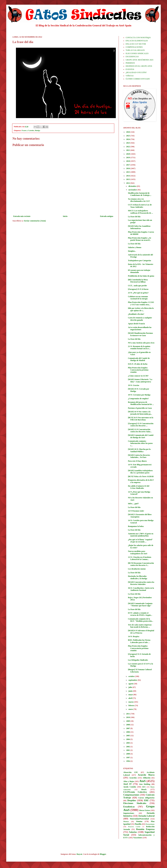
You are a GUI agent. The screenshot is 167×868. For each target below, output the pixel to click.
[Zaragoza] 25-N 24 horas (138, 289)
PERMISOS (130, 63)
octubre (132, 676)
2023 (128, 143)
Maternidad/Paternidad (139, 819)
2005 (128, 736)
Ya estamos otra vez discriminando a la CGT (139, 200)
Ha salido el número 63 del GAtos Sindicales (139, 487)
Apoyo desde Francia (136, 324)
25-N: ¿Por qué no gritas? (138, 293)
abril (131, 698)
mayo (131, 695)
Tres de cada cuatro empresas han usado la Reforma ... (140, 626)
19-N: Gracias (134, 385)
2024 (128, 139)
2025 (128, 136)
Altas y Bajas (129, 781)
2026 (128, 132)
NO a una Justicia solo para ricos (141, 343)
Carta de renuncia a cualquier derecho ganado (140, 319)
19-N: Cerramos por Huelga (139, 395)
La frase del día (134, 217)
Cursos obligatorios (146, 798)
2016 (128, 168)
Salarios (133, 832)
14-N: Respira (134, 636)
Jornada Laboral (146, 816)
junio (131, 691)
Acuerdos (133, 778)
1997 (128, 758)
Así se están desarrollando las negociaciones (140, 328)
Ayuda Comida (130, 787)
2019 (128, 158)
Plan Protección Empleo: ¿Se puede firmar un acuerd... (140, 239)
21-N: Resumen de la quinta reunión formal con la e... (139, 347)
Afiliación (147, 778)
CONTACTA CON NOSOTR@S (138, 38)
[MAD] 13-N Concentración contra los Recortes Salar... (140, 430)
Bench (144, 789)
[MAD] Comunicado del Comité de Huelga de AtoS (141, 436)
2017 (128, 165)
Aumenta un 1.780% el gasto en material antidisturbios (141, 535)
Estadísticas (129, 807)
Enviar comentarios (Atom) (35, 221)
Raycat (79, 854)
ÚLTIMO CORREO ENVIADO (138, 79)
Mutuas (126, 821)
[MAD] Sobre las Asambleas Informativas (139, 227)
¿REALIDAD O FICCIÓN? (136, 72)
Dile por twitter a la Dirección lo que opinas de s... (141, 309)
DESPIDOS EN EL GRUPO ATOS (139, 66)
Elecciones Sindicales (135, 803)
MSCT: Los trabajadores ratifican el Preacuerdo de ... (140, 212)
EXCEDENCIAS (132, 57)
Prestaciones (150, 824)
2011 (128, 714)
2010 (128, 717)
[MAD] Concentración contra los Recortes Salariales (141, 583)
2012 (128, 183)
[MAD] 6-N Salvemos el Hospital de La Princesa (141, 632)
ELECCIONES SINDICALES (137, 53)
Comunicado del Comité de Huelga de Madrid (139, 359)
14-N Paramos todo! (136, 511)
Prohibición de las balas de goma (141, 276)
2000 (128, 754)
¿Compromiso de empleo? (138, 399)
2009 (128, 721)
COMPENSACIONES (134, 47)
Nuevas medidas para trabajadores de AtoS (138, 552)
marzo (131, 702)
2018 (128, 161)
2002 (128, 747)
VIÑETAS (130, 76)
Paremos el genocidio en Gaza (140, 408)
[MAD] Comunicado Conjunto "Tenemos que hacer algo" (140, 605)
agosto (131, 684)
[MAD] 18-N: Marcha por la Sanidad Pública (139, 450)
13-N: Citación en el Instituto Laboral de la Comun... (140, 558)
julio (130, 687)
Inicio (65, 216)
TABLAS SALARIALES (135, 50)
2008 (128, 725)
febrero (132, 705)
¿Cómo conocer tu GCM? (138, 376)
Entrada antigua (107, 216)
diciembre (133, 186)
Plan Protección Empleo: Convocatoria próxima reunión (138, 370)
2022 (128, 147)
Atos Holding (145, 784)
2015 (128, 172)
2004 (128, 739)
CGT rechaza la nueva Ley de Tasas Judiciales (140, 206)
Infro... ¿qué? (133, 504)
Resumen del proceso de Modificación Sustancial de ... (141, 403)
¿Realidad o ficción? (136, 314)
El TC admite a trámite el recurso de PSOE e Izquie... (140, 614)
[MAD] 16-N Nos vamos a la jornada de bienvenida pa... (140, 413)
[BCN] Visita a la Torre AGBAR (141, 476)
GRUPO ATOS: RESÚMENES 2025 (139, 60)
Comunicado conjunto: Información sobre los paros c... (140, 443)
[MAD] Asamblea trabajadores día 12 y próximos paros (140, 472)
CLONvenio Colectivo (135, 792)
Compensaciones (131, 795)
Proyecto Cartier (134, 827)
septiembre (133, 680)
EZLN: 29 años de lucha (138, 364)
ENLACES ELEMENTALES (137, 41)
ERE (146, 800)
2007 (128, 728)
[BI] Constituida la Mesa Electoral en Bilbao (138, 281)
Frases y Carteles (28, 130)
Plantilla (138, 824)
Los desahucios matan (137, 569)
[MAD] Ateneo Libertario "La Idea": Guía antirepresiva (140, 380)
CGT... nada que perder (138, 286)
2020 (128, 154)
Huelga (38, 130)
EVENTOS (130, 69)
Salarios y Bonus (135, 247)
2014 (128, 176)
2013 (128, 179)
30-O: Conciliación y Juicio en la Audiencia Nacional (141, 589)
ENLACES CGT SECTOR (136, 44)
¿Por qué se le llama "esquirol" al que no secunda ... (140, 541)
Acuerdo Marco (146, 775)
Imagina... (132, 251)
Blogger (103, 854)
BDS (144, 787)
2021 (128, 150)
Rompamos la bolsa (136, 526)
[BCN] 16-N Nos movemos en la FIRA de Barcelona (141, 419)
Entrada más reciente (22, 216)
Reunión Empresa (145, 829)
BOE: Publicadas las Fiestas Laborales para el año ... (139, 641)
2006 (128, 732)
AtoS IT (128, 784)
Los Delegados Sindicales (138, 660)
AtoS (143, 781)
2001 (128, 750)
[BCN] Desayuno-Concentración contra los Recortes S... (141, 564)
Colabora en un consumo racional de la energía (138, 298)
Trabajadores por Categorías (140, 261)
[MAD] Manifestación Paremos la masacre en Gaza (140, 334)
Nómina (139, 821)
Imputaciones (129, 813)
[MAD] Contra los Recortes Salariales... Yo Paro (139, 456)
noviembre (133, 190)
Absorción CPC (131, 772)
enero (131, 709)
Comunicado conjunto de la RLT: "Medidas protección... (141, 620)
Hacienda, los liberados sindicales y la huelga (138, 577)
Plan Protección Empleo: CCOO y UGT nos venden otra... (141, 303)
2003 (128, 743)
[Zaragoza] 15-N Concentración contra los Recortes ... (141, 425)
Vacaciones (138, 838)
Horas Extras (145, 810)
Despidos (132, 800)
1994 (128, 761)
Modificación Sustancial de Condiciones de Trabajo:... (140, 194)
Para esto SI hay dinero (137, 461)
